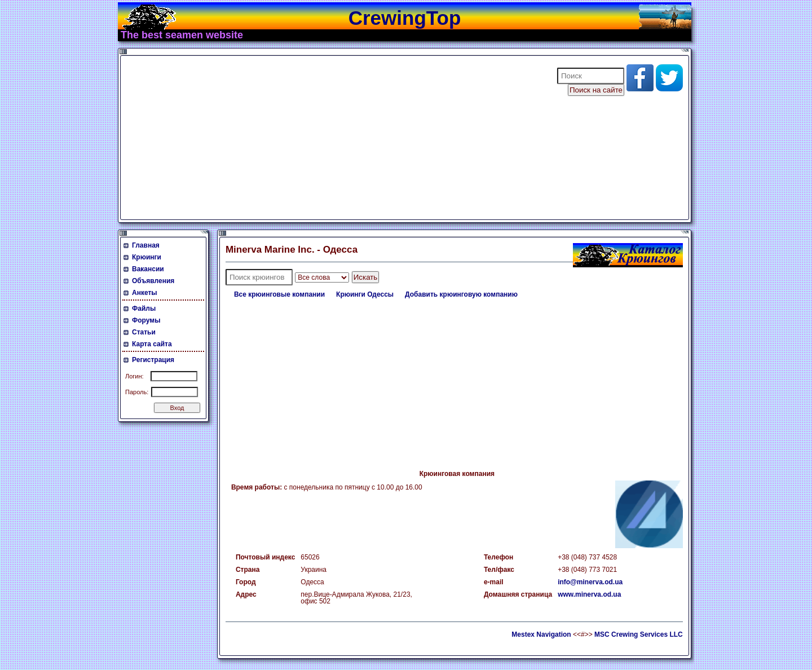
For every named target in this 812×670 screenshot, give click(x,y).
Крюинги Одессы (365, 294)
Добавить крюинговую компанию (461, 294)
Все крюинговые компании (279, 294)
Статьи (144, 332)
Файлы (144, 308)
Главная (146, 245)
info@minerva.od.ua (590, 582)
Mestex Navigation (541, 634)
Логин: (134, 376)
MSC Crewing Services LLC (639, 634)
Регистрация (153, 360)
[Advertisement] (332, 138)
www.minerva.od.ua (589, 594)
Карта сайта (152, 344)
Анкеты (145, 293)
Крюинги (147, 257)
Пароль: (137, 392)
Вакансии (148, 269)
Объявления (153, 281)
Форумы (146, 320)
